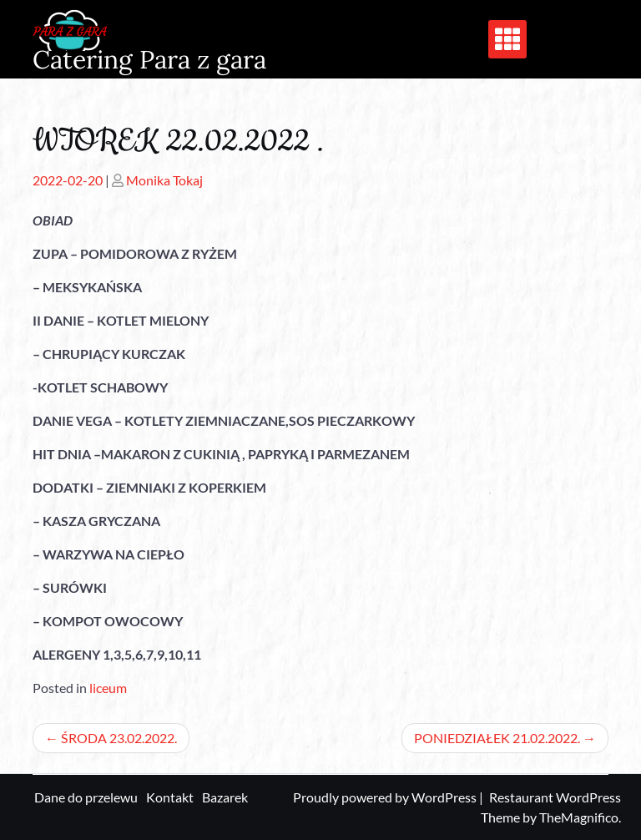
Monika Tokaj (164, 180)
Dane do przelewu (86, 797)
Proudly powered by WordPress (386, 797)
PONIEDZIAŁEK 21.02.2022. (497, 738)
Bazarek (225, 797)
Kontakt (170, 797)
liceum (108, 688)
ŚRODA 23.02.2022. (119, 738)
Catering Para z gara (149, 59)
